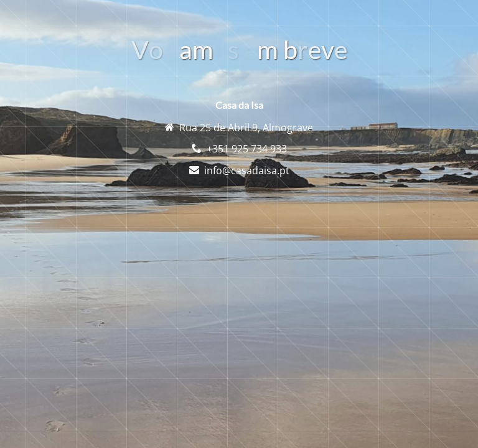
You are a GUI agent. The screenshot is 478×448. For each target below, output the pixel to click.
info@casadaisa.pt (247, 170)
